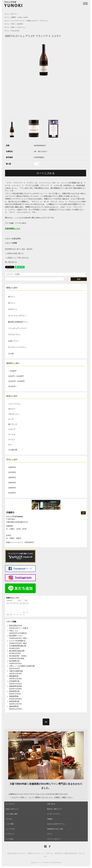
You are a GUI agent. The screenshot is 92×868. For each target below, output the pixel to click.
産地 (13, 27)
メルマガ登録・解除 (11, 814)
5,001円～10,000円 (16, 376)
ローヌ (11, 419)
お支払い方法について (12, 809)
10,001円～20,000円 (16, 381)
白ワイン (14, 14)
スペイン (12, 439)
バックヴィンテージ (18, 21)
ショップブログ (10, 829)
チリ (10, 445)
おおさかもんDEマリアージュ (56, 824)
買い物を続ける (11, 262)
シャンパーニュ (14, 404)
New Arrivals (15, 31)
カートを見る (9, 839)
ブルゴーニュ (44, 21)
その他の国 (13, 450)
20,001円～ (13, 386)
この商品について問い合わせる (17, 258)
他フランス (13, 424)
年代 (13, 24)
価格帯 (14, 17)
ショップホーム (10, 804)
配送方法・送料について (54, 809)
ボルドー (12, 409)
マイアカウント (10, 834)
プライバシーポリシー (54, 839)
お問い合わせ (51, 804)
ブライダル (9, 819)
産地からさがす (32, 21)
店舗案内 (10, 512)
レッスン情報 (9, 824)
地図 (83, 513)
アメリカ (12, 434)
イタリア (12, 429)
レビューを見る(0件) (13, 239)
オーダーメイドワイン (54, 814)
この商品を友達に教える (14, 253)
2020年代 (20, 24)
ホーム (7, 14)
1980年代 (12, 477)
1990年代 (12, 483)
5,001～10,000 (23, 17)
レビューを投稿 (11, 243)
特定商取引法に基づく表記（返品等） (19, 249)
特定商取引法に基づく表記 (55, 829)
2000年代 (12, 488)
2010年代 (12, 493)
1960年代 (12, 467)
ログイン (50, 834)
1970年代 (12, 472)
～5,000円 (12, 371)
